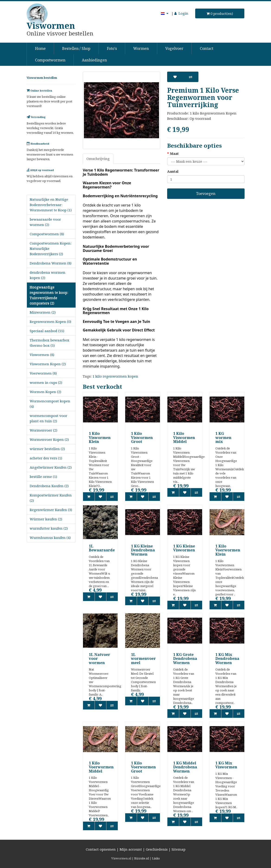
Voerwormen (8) (43, 373)
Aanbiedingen (94, 60)
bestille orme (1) (43, 477)
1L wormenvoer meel (143, 659)
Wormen (141, 48)
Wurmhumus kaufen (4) (50, 537)
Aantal (173, 171)
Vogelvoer (174, 48)
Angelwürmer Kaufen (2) (51, 467)
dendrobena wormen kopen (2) (48, 275)
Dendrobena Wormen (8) (51, 263)
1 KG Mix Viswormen (226, 765)
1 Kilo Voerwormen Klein (228, 550)
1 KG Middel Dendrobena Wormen (185, 767)
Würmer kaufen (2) (46, 519)
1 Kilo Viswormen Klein (100, 437)
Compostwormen (50, 60)
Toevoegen (206, 194)
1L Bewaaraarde (102, 548)
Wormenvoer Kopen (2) (49, 439)
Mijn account (131, 849)
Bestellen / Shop (76, 48)
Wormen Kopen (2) (45, 392)
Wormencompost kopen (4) (50, 404)
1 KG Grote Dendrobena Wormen (185, 659)
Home (40, 48)
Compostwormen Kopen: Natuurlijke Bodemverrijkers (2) (51, 248)
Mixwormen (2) (43, 312)
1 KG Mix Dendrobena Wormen (227, 659)
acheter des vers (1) (46, 458)
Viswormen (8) (42, 355)
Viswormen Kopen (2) (48, 364)
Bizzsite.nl (142, 858)
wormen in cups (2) (46, 382)
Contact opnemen (101, 849)
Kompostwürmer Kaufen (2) (51, 498)
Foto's (112, 48)
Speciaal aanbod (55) (47, 331)
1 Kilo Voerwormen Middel (101, 767)
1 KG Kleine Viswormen (184, 548)
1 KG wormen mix (223, 437)
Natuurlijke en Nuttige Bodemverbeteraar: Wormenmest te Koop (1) (51, 205)
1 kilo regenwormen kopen (115, 376)
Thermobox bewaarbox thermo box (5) (49, 343)
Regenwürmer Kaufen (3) (51, 510)
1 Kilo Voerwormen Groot (143, 767)
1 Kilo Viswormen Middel (184, 437)
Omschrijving (98, 159)
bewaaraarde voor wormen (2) (45, 222)
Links (156, 858)
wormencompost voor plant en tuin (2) (48, 418)
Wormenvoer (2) (43, 430)
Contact (207, 48)
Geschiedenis (157, 849)
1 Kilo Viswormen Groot (142, 437)
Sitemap (179, 849)
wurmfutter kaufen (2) (49, 528)
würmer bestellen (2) (47, 449)
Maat (174, 153)
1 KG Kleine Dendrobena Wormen (143, 550)
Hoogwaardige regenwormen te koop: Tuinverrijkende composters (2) (49, 295)
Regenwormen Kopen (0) (50, 321)
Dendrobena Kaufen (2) (49, 486)
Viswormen (51, 26)
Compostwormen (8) (47, 234)
